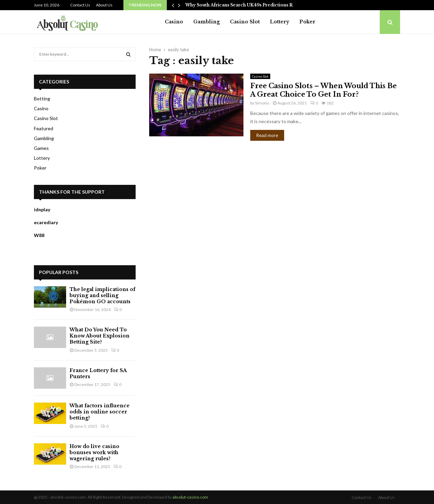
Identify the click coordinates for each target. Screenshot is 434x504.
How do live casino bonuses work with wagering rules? (94, 452)
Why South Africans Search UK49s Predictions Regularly (248, 5)
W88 (39, 235)
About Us (104, 5)
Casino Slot (245, 22)
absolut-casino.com (190, 497)
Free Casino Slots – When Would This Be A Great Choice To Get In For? (323, 90)
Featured (44, 128)
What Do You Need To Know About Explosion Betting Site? (100, 336)
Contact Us (80, 5)
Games (41, 148)
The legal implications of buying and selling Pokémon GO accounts (102, 295)
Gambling (206, 22)
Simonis (262, 103)
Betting (42, 99)
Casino (174, 22)
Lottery (280, 22)
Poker (307, 22)
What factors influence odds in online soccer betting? (100, 412)
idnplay (42, 209)
